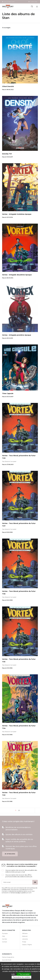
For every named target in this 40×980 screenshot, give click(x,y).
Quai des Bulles (7, 960)
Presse (24, 942)
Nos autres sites (9, 2)
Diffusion (25, 933)
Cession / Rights (27, 945)
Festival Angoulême (8, 957)
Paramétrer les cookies (21, 977)
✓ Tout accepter (24, 974)
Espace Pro (34, 2)
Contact (5, 942)
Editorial (25, 936)
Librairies (25, 939)
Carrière (5, 939)
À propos (5, 933)
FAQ (3, 936)
